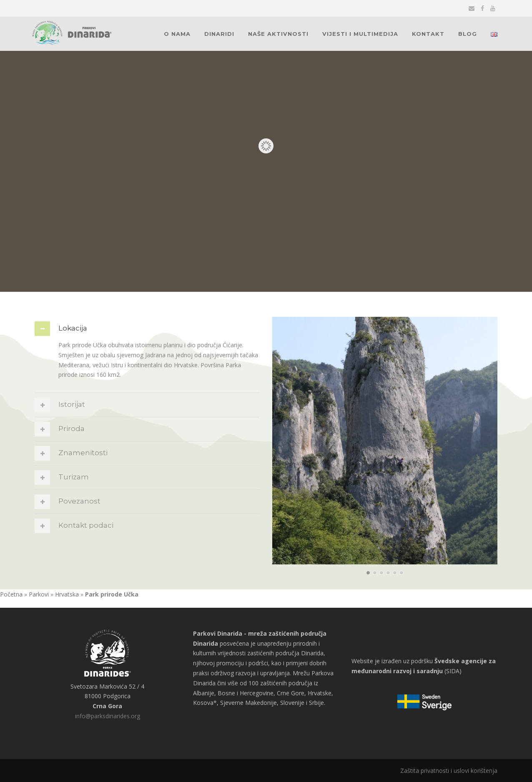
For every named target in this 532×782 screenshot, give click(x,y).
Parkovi (39, 594)
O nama (177, 34)
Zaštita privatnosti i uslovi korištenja (449, 771)
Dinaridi (219, 34)
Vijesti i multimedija (360, 34)
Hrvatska (67, 594)
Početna (11, 594)
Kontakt (428, 34)
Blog (468, 34)
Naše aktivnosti (278, 34)
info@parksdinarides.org (108, 716)
